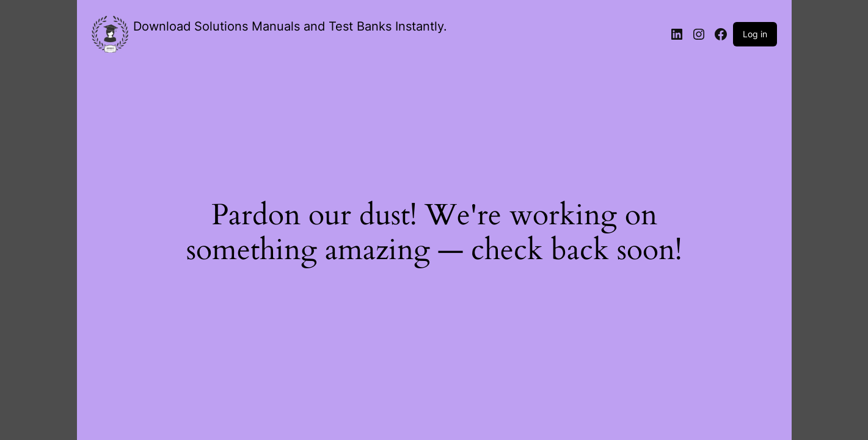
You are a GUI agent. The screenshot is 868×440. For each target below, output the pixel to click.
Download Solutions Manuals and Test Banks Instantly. (290, 26)
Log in (755, 34)
